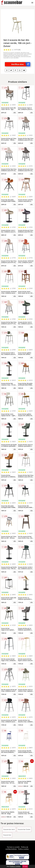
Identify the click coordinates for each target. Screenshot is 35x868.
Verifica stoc (21, 64)
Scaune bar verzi (9, 829)
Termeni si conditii (13, 847)
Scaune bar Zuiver (24, 829)
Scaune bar (7, 835)
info (15, 112)
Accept (25, 866)
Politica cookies (23, 849)
